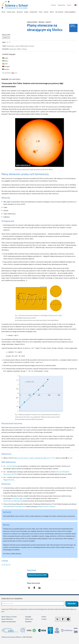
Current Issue (11, 12)
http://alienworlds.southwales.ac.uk (14, 506)
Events (46, 12)
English (5, 58)
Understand (33, 12)
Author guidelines (70, 12)
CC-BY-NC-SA (6, 565)
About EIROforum (7, 619)
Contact (54, 5)
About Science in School (9, 617)
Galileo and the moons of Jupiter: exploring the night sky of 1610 (34, 458)
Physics (32, 46)
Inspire (26, 12)
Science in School (32, 22)
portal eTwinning (12, 466)
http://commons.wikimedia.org (13, 501)
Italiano (5, 61)
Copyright (28, 617)
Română (6, 69)
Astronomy (13, 49)
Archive (44, 617)
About (52, 12)
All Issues (20, 12)
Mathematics (24, 46)
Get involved (59, 12)
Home (3, 12)
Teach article (73, 26)
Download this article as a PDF (37, 575)
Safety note (29, 619)
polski (5, 64)
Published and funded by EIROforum (12, 637)
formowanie (16, 498)
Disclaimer (28, 622)
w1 (47, 97)
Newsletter (62, 5)
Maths (19, 49)
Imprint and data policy (9, 622)
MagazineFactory (9, 480)
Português (6, 66)
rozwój (25, 498)
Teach (40, 12)
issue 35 (48, 22)
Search (69, 5)
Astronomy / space (13, 46)
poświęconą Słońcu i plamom (46, 506)
